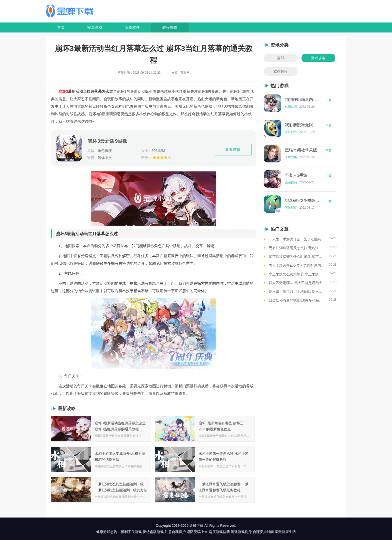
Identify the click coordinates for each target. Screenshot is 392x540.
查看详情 (233, 150)
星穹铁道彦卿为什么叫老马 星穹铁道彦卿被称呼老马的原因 (297, 257)
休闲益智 (291, 107)
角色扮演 (291, 182)
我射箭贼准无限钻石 (302, 125)
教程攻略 (170, 27)
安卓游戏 (95, 27)
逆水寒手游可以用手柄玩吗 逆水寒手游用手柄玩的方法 (297, 292)
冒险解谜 (291, 208)
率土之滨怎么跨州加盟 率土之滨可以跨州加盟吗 (297, 274)
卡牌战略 (291, 157)
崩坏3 (63, 91)
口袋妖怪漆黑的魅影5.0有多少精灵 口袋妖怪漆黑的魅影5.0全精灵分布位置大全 (297, 300)
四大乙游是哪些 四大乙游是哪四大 (295, 283)
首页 (61, 27)
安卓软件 (132, 27)
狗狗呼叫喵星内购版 (302, 100)
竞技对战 (291, 132)
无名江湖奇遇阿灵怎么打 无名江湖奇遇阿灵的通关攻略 (297, 248)
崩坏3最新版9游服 (107, 141)
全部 (280, 58)
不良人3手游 (296, 175)
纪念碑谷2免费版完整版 (302, 201)
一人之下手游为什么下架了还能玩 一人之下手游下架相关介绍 (297, 239)
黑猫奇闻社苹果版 (301, 150)
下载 (328, 100)
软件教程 (280, 71)
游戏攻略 (318, 58)
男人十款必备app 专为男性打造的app (297, 265)
